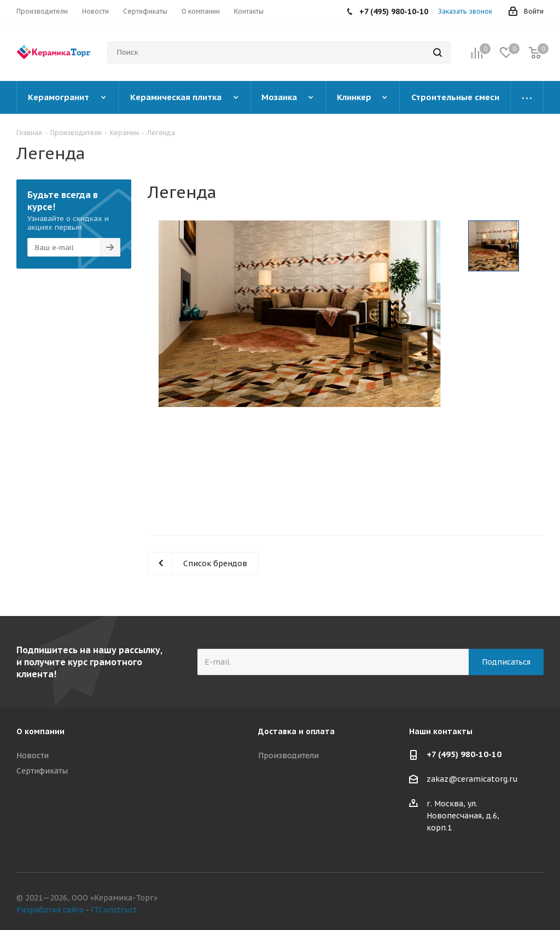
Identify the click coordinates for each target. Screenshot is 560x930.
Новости (33, 755)
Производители (288, 755)
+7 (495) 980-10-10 (464, 754)
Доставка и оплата (296, 731)
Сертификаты (42, 771)
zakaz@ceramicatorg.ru (472, 780)
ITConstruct (114, 910)
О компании (40, 731)
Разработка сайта (50, 910)
